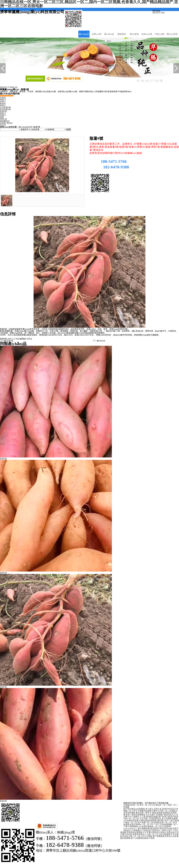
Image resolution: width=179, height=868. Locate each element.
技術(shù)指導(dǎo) (147, 38)
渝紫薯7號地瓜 (6, 123)
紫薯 (2, 117)
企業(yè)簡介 (96, 38)
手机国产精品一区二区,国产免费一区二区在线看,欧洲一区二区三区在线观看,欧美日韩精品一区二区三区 (151, 823)
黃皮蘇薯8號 (5, 109)
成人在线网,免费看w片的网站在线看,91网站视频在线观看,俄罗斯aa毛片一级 (151, 820)
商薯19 (3, 100)
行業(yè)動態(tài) (159, 38)
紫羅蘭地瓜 (5, 121)
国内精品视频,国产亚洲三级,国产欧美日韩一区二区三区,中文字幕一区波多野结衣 (151, 818)
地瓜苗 (3, 125)
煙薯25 (3, 105)
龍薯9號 (3, 111)
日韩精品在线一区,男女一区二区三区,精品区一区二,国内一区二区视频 (151, 806)
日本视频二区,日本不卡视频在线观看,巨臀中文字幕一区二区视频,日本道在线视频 (151, 811)
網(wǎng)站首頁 (84, 38)
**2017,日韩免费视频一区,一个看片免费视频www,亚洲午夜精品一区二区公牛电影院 (151, 825)
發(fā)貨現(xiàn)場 (134, 38)
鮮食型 (3, 104)
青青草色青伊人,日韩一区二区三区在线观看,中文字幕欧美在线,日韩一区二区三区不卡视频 (149, 835)
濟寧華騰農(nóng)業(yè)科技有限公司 (80, 821)
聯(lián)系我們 (172, 38)
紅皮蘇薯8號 (5, 107)
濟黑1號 (3, 119)
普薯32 (3, 113)
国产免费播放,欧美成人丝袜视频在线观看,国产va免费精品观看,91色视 (149, 837)
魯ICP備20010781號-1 (89, 817)
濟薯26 (3, 115)
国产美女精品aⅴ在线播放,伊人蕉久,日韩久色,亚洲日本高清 (149, 809)
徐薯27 (3, 102)
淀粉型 (3, 98)
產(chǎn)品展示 (109, 38)
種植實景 (122, 34)
